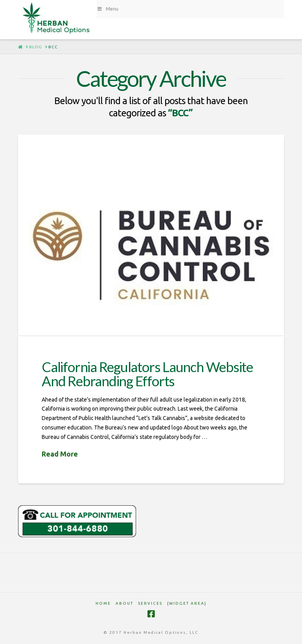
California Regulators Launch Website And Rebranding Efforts (147, 374)
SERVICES (150, 603)
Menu (108, 9)
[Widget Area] (187, 603)
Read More (60, 454)
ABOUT (124, 603)
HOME (103, 603)
